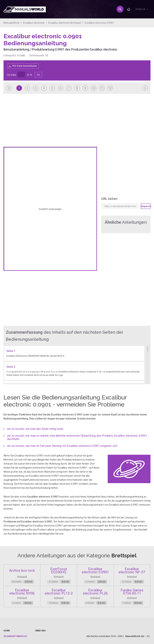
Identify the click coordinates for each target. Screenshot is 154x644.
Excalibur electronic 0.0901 (99, 23)
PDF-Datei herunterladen (25, 66)
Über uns (40, 631)
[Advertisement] (136, 42)
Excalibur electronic (34, 23)
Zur (39, 75)
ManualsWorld (11, 23)
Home (7, 631)
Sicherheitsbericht (15, 636)
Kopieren (146, 206)
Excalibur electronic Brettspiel (65, 23)
